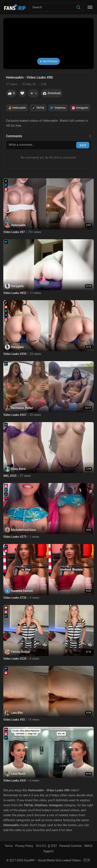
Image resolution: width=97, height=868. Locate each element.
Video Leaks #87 (14, 232)
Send (83, 145)
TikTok (38, 108)
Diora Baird (18, 469)
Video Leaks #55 (14, 720)
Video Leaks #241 (15, 781)
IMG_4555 (10, 476)
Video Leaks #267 (15, 415)
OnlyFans (58, 108)
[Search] (78, 7)
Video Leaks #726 (15, 598)
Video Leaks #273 (15, 537)
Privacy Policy (24, 846)
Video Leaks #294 (15, 354)
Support (48, 851)
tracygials (17, 286)
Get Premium (49, 61)
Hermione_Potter (22, 408)
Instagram (80, 108)
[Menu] (90, 7)
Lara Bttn (17, 713)
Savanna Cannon (22, 591)
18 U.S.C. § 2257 (46, 846)
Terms (9, 846)
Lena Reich (18, 774)
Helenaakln (17, 108)
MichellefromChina (23, 530)
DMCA (88, 846)
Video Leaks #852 (15, 293)
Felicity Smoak (21, 652)
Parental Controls (71, 846)
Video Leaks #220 (15, 659)
